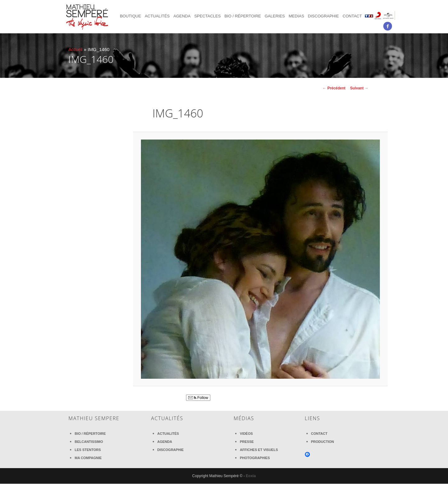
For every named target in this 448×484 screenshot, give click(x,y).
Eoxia (251, 476)
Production (323, 442)
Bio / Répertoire (243, 16)
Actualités (157, 16)
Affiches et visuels (259, 450)
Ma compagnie (88, 458)
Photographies (255, 458)
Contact (352, 16)
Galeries (275, 16)
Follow (198, 398)
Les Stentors (88, 450)
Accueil (76, 49)
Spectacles (207, 16)
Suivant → (359, 88)
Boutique (130, 16)
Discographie (324, 16)
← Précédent (334, 88)
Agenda (182, 16)
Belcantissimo (89, 442)
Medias (296, 16)
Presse (247, 442)
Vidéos (246, 434)
